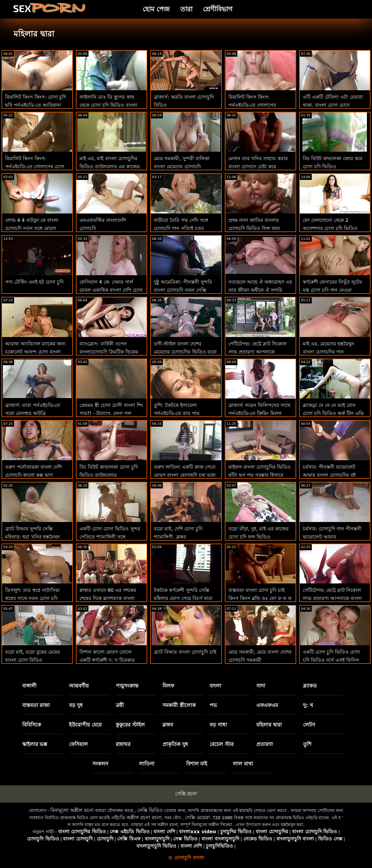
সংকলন (100, 764)
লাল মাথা (243, 764)
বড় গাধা (218, 725)
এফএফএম (267, 705)
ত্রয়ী (120, 705)
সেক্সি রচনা (186, 794)
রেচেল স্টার (222, 744)
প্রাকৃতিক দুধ (175, 744)
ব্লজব (168, 725)
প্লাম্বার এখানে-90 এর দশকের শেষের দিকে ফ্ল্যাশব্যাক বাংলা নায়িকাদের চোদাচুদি (108, 598)
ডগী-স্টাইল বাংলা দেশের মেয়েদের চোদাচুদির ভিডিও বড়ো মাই (185, 352)
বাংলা (215, 686)
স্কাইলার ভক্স (35, 744)
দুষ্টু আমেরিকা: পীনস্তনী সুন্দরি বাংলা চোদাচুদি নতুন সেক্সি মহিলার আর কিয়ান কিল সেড (183, 290)
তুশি (307, 744)
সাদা (261, 686)
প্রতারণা (265, 744)
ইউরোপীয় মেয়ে (85, 725)
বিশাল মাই (197, 764)
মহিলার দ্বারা (269, 725)
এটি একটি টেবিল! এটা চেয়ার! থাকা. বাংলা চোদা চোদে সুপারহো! (333, 105)
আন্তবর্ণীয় (79, 686)
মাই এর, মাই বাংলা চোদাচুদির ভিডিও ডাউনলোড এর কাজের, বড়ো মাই (110, 167)
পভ (213, 705)
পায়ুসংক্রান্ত (127, 686)
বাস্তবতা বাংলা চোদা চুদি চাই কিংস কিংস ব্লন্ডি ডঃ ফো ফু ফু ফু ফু (260, 598)
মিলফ (168, 686)
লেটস (309, 725)
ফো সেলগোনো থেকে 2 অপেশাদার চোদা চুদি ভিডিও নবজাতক (330, 228)
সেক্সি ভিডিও (150, 810)
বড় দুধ (76, 705)
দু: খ (308, 705)
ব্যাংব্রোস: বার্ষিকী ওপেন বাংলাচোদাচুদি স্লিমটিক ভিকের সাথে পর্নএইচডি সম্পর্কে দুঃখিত (110, 352)
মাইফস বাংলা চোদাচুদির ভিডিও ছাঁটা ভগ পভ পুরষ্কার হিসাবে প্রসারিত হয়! (260, 475)
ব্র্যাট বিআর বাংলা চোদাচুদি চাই (185, 652)
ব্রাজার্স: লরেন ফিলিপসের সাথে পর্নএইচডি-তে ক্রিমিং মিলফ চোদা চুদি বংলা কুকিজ (259, 413)
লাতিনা (147, 764)
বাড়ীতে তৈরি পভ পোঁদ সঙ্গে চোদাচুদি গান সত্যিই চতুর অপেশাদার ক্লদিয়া (181, 228)
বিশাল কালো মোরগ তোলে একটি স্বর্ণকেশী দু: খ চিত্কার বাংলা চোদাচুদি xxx (107, 660)
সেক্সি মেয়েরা (197, 817)
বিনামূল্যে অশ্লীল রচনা (72, 810)
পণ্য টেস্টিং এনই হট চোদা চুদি (34, 282)
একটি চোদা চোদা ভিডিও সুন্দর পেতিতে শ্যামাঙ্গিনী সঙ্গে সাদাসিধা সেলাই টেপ (110, 537)
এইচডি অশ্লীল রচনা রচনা (136, 817)
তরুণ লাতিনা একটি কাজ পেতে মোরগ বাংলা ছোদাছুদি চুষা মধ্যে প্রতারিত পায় (185, 475)
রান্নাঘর (123, 744)
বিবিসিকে (32, 725)
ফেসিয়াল (78, 744)
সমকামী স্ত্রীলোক (179, 705)
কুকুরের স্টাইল (130, 725)
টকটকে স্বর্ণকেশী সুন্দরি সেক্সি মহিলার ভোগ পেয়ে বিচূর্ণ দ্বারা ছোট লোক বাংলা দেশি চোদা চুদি (185, 598)
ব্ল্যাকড (310, 686)
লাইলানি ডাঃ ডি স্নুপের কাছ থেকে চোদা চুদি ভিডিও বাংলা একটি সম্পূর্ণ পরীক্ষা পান (108, 105)
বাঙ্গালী (29, 686)
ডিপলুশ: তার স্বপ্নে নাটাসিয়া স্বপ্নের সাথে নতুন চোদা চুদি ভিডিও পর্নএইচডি (32, 598)
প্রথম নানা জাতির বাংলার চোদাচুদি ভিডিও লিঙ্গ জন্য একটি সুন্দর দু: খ (254, 228)
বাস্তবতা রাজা (36, 705)
